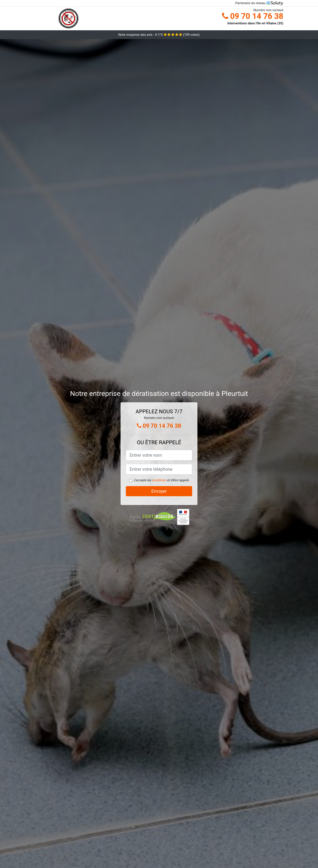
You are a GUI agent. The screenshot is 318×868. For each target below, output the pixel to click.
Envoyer (159, 491)
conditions (159, 480)
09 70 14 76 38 (253, 16)
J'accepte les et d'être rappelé (161, 480)
